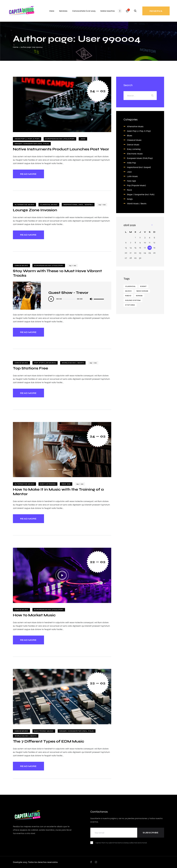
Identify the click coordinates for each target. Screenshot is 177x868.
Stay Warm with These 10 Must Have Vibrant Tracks (57, 273)
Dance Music (21, 266)
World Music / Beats (73, 363)
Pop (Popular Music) (45, 363)
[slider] (69, 299)
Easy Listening (48, 484)
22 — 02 (98, 562)
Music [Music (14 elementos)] (129, 291)
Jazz (83, 139)
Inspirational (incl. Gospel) (78, 205)
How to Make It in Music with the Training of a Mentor (58, 492)
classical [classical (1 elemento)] (130, 286)
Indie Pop (131, 163)
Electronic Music (44, 731)
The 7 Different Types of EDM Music (48, 741)
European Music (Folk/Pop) (60, 139)
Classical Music (49, 205)
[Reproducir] (51, 299)
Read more (28, 174)
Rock (129, 190)
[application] (76, 299)
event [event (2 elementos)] (143, 286)
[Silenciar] (91, 299)
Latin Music (132, 176)
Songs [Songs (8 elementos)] (139, 296)
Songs (130, 199)
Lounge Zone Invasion (35, 210)
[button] (52, 469)
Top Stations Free (30, 368)
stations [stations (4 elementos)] (130, 305)
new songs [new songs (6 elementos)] (142, 291)
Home (16, 47)
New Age (66, 484)
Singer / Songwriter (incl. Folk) (32, 144)
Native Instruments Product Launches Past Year (61, 149)
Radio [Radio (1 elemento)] (128, 296)
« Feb (152, 225)
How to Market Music (34, 615)
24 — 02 (98, 91)
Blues (130, 135)
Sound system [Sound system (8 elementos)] (133, 300)
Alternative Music (24, 205)
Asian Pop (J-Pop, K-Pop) (27, 139)
